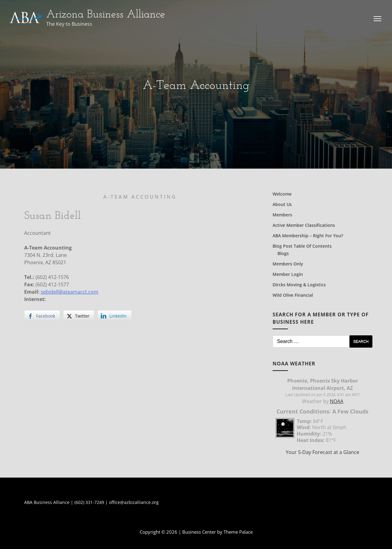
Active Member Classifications (304, 225)
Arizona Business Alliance (106, 15)
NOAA (337, 401)
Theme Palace (238, 532)
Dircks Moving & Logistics (299, 285)
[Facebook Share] (42, 316)
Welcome (282, 194)
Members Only (288, 264)
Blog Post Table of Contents (302, 246)
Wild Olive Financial (293, 295)
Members (282, 215)
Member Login (288, 274)
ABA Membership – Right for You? (308, 236)
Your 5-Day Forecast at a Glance (322, 452)
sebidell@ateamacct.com (70, 292)
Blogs (283, 253)
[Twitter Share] (79, 316)
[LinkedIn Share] (115, 316)
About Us (282, 204)
